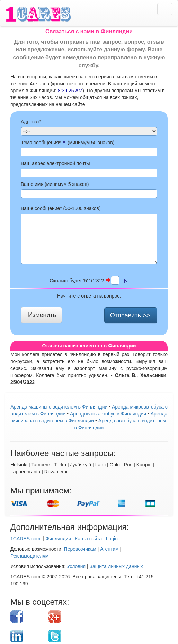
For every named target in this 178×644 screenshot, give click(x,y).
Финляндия (58, 539)
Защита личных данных (116, 566)
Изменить (42, 315)
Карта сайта (88, 539)
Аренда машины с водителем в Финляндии (59, 407)
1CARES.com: (26, 539)
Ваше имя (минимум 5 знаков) (55, 184)
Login (112, 539)
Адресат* (31, 122)
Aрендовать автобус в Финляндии (108, 414)
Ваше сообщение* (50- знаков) (61, 208)
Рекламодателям (29, 556)
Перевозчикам (80, 549)
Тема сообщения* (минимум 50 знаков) (68, 143)
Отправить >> (130, 315)
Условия (76, 566)
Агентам (109, 549)
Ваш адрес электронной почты (55, 163)
